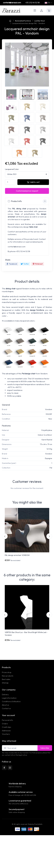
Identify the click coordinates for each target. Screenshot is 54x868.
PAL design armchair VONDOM (17, 555)
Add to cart (33, 182)
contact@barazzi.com (12, 3)
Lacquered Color (12, 169)
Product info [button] (27, 201)
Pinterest (38, 264)
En (48, 3)
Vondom (49, 409)
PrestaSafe (38, 824)
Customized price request (27, 191)
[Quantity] (10, 182)
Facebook (12, 264)
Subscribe (45, 748)
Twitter (25, 264)
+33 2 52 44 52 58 (32, 3)
